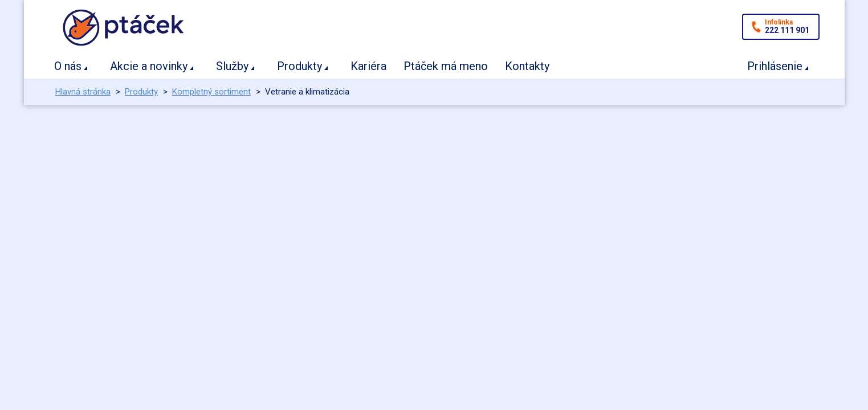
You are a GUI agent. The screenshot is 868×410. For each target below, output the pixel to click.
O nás (68, 66)
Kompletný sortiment (211, 92)
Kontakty (527, 66)
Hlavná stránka (83, 92)
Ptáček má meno (446, 66)
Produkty (299, 66)
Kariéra (368, 66)
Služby (232, 66)
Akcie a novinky (149, 66)
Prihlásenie (775, 66)
